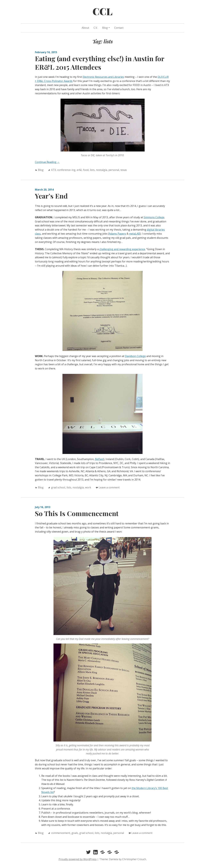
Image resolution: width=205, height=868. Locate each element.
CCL (102, 11)
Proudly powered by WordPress (78, 859)
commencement (61, 833)
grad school (58, 487)
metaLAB (135, 234)
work (88, 487)
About (85, 28)
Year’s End (51, 196)
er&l (79, 170)
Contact (119, 28)
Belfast (99, 459)
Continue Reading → (47, 162)
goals (75, 833)
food (86, 170)
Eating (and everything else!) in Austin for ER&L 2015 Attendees (100, 63)
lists (92, 170)
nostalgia (102, 170)
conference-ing (66, 170)
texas (124, 170)
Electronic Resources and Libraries (103, 77)
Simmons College (154, 217)
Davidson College (135, 356)
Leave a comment (109, 487)
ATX (53, 170)
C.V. (96, 28)
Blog (105, 28)
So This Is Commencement (77, 513)
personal (114, 170)
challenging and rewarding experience (122, 249)
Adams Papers (117, 234)
